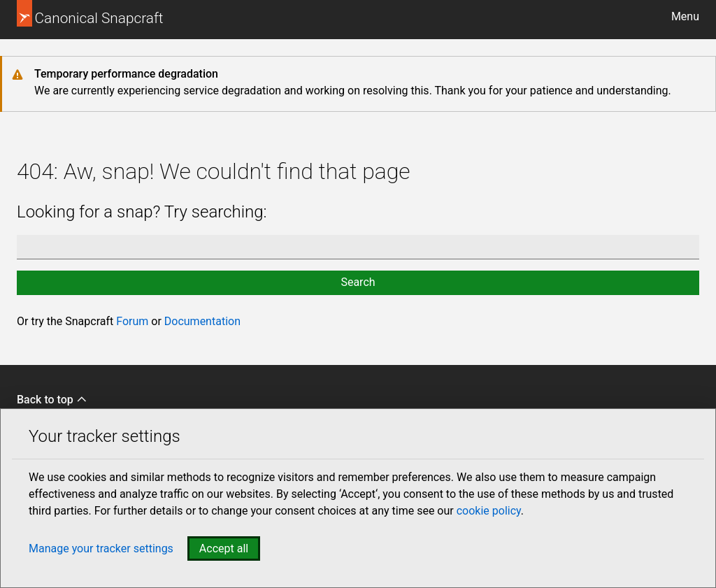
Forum (132, 321)
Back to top (52, 400)
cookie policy (489, 511)
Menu (685, 16)
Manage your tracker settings (101, 548)
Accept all (224, 548)
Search (358, 282)
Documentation (202, 321)
